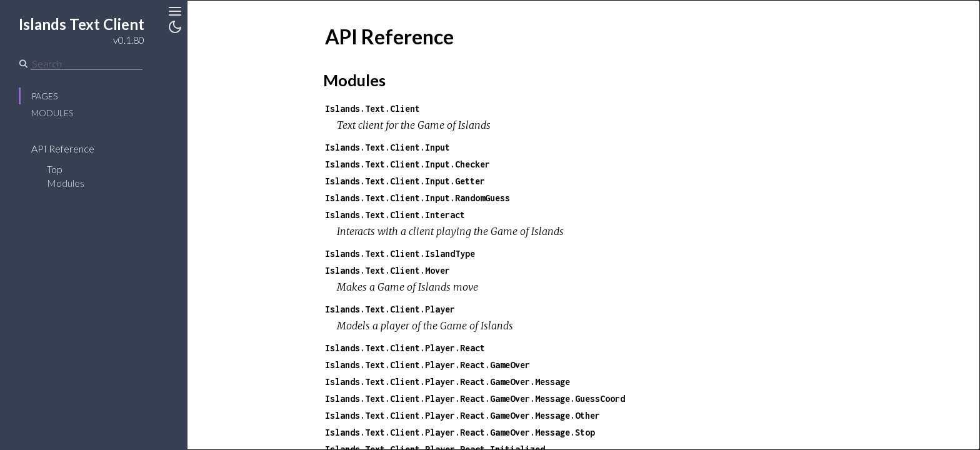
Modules (52, 113)
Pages (44, 96)
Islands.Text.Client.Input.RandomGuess (417, 198)
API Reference (63, 148)
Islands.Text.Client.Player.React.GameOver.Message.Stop (460, 432)
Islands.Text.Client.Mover (387, 270)
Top (55, 169)
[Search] (87, 64)
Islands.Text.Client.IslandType (400, 253)
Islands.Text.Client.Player (390, 309)
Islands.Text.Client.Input (387, 147)
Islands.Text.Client (372, 108)
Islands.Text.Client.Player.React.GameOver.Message (447, 382)
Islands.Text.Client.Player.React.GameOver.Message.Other (462, 415)
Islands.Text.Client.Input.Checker (407, 164)
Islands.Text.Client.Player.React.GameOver (427, 365)
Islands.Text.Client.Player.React (405, 348)
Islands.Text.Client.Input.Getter (405, 181)
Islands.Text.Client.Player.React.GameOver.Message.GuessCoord (475, 398)
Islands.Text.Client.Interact (395, 215)
